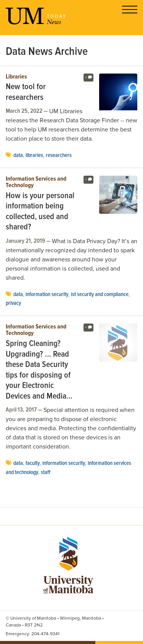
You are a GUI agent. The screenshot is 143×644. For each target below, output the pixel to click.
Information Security (47, 295)
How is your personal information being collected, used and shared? (40, 212)
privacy (13, 303)
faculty (33, 463)
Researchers (59, 155)
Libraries (16, 77)
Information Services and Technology (36, 182)
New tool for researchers (26, 92)
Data (18, 155)
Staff (46, 473)
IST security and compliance (100, 295)
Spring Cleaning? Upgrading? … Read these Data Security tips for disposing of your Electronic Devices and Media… (39, 370)
